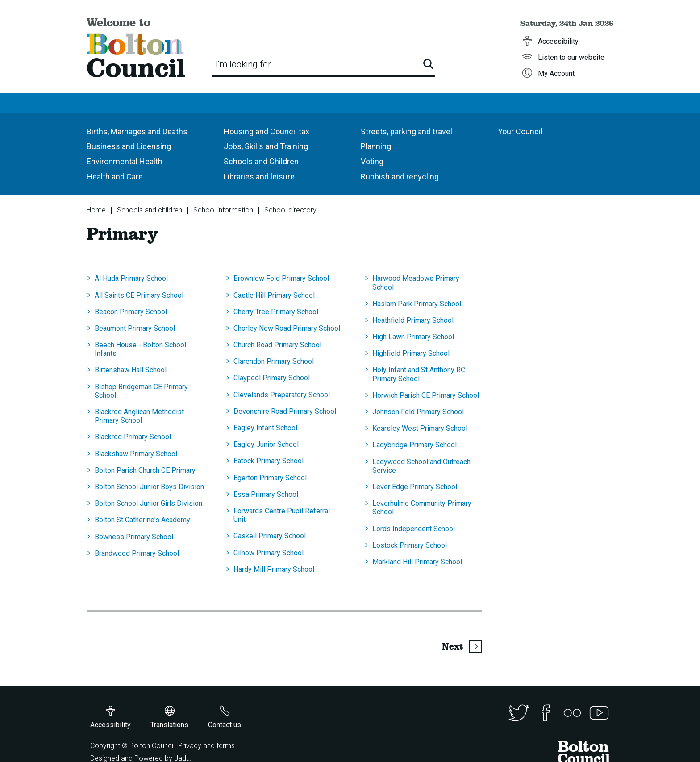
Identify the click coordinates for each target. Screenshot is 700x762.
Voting (372, 161)
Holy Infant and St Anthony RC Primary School (419, 374)
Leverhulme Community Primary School (422, 508)
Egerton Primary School (270, 478)
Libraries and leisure (259, 177)
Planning (376, 146)
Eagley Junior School (266, 444)
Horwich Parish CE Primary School (426, 395)
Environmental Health (125, 161)
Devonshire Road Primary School (285, 411)
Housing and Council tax (267, 131)
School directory (290, 210)
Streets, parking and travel (406, 131)
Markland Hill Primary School (417, 562)
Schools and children (150, 210)
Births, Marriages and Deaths (137, 131)
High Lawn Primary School (413, 337)
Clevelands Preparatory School (282, 395)
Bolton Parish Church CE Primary (145, 470)
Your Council (520, 131)
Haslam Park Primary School (417, 304)
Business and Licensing (129, 146)
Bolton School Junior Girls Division (148, 503)
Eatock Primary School (269, 461)
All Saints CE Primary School (139, 295)
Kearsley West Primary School (420, 428)
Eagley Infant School (265, 428)
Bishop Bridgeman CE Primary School (141, 391)
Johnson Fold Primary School (418, 412)
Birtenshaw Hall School (131, 370)
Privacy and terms (206, 746)
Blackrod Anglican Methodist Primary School (139, 416)
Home (96, 210)
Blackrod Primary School (133, 437)
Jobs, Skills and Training (266, 146)
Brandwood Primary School (137, 553)
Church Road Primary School (277, 345)
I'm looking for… (246, 64)
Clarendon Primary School (274, 361)
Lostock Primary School (410, 545)
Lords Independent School (414, 529)
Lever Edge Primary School (415, 487)
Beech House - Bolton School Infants (140, 349)
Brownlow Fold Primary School (281, 278)
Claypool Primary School (272, 378)
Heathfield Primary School (413, 320)
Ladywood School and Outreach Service (421, 466)
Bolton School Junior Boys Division (149, 487)
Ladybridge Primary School (415, 445)
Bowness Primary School (134, 537)
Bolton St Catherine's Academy (142, 520)
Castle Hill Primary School (274, 295)
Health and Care (115, 177)
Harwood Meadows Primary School (416, 283)
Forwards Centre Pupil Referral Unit (282, 515)
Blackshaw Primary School (136, 454)
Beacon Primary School (131, 312)
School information (223, 210)
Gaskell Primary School (270, 536)
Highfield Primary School (411, 353)
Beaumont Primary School (135, 328)
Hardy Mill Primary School (274, 569)
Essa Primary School (266, 494)
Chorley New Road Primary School (287, 328)
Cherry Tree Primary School (276, 312)
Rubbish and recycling (400, 177)
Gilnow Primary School (269, 553)
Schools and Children (261, 161)
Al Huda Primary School (131, 278)
